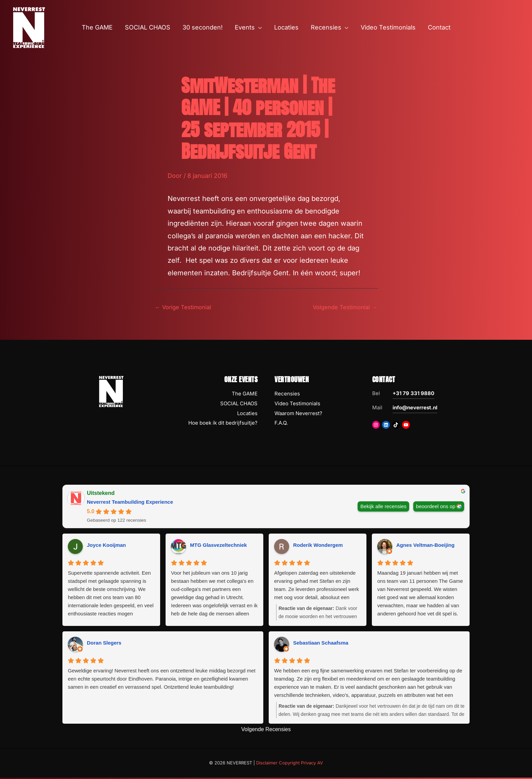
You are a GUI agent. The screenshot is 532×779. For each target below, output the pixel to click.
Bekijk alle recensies (383, 507)
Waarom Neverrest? (298, 414)
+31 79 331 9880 (413, 394)
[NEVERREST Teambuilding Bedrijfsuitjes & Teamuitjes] (29, 27)
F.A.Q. (281, 424)
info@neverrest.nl (415, 409)
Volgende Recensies (266, 730)
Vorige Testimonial (185, 308)
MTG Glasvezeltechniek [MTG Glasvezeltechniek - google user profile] (218, 546)
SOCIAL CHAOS (239, 404)
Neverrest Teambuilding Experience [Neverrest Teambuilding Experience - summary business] (130, 503)
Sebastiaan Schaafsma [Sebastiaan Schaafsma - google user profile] (321, 644)
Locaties (247, 414)
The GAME (245, 395)
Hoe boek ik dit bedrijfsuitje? (223, 424)
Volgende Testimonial (342, 308)
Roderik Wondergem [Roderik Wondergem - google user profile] (318, 546)
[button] (258, 27)
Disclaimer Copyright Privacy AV (290, 764)
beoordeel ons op (436, 507)
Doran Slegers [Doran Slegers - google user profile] (104, 644)
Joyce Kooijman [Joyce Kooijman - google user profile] (106, 546)
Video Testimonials (297, 404)
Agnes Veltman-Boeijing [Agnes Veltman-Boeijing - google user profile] (425, 546)
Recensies (287, 395)
